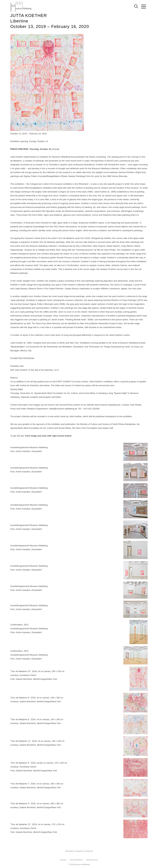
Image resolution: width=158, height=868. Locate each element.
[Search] (136, 6)
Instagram (79, 851)
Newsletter (70, 851)
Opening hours (92, 860)
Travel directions (76, 860)
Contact (63, 860)
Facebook (89, 851)
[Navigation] (144, 6)
